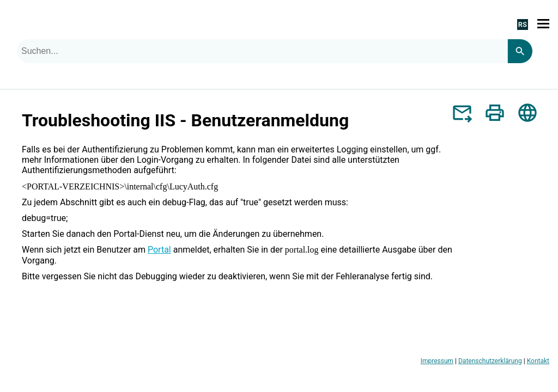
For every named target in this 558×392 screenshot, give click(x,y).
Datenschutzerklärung (490, 361)
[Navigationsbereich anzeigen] (543, 24)
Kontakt (538, 361)
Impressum (437, 361)
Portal (159, 250)
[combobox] (262, 51)
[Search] (520, 51)
